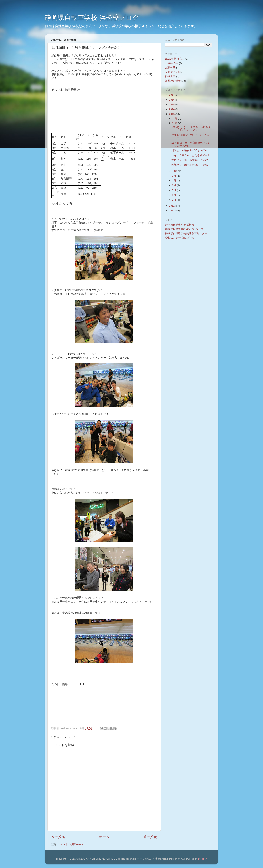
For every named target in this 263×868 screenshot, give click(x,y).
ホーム (104, 837)
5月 (174, 190)
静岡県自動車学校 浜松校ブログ (92, 17)
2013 (172, 114)
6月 (174, 185)
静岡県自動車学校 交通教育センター (186, 233)
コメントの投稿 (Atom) (71, 844)
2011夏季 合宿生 (175, 59)
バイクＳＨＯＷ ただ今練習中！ (191, 155)
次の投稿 (58, 837)
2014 (172, 109)
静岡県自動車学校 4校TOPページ (184, 229)
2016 (172, 100)
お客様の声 (172, 63)
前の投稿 (150, 837)
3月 (174, 195)
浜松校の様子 (173, 81)
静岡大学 (170, 76)
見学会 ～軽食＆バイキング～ (189, 150)
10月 (175, 171)
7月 (174, 181)
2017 (172, 95)
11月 (175, 123)
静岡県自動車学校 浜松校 (180, 225)
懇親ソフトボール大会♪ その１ (190, 165)
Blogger (202, 859)
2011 (172, 211)
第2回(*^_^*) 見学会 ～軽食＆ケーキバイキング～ (191, 129)
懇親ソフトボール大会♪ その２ (190, 160)
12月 (175, 118)
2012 (172, 206)
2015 (172, 104)
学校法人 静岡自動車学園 (180, 238)
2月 (174, 200)
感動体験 (170, 68)
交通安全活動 (173, 72)
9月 (174, 176)
